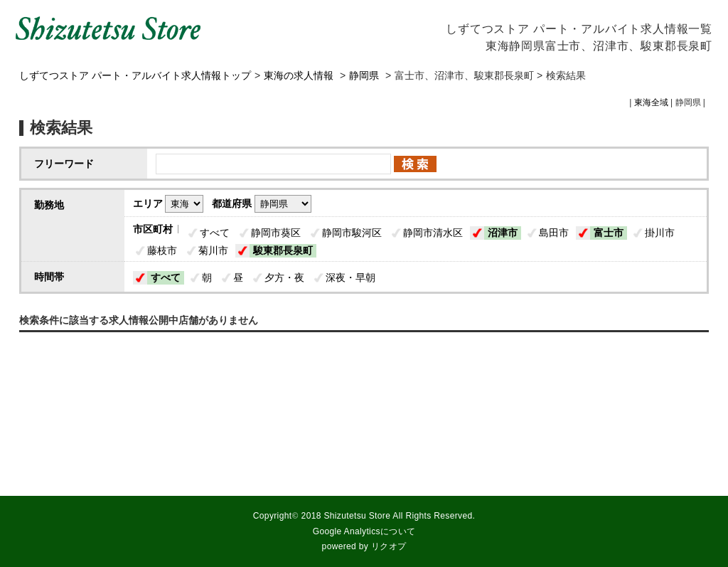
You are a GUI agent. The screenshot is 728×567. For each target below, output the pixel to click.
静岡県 (364, 75)
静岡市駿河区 (352, 233)
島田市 (554, 233)
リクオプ (389, 546)
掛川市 (660, 233)
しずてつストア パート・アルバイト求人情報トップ (135, 75)
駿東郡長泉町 (283, 250)
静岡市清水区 (433, 233)
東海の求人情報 (300, 75)
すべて (215, 233)
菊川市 (213, 250)
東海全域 (651, 102)
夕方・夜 (284, 277)
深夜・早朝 (350, 277)
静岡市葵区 (276, 233)
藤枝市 (162, 250)
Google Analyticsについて (364, 531)
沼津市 (503, 233)
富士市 (609, 233)
